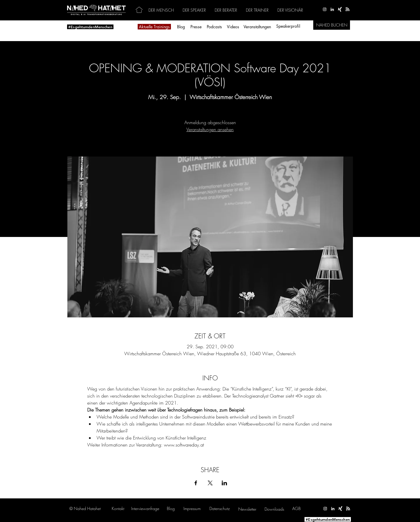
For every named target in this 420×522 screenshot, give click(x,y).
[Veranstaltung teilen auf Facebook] (196, 483)
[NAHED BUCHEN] (332, 25)
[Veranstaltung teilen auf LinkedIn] (224, 483)
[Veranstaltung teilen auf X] (210, 483)
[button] (145, 508)
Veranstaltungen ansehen (210, 129)
